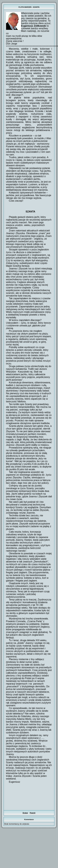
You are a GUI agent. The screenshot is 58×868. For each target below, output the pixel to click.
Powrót (32, 813)
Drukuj (25, 813)
